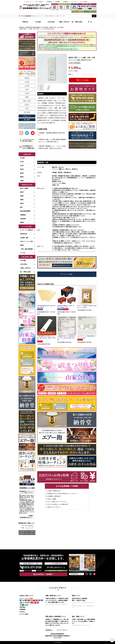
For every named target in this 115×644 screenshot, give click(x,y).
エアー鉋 (22, 253)
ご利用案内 (49, 2)
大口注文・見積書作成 (77, 12)
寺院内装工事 (24, 234)
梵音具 (22, 203)
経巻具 (22, 192)
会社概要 (58, 2)
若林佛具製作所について (77, 574)
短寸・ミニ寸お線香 (59, 27)
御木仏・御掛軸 (24, 188)
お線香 (51, 27)
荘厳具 (22, 196)
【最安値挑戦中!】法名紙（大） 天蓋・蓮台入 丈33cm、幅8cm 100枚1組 (46, 338)
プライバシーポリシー (62, 630)
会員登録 (65, 2)
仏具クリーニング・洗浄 (26, 241)
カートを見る (84, 2)
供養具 (22, 200)
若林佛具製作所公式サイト (26, 518)
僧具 (21, 207)
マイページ (74, 2)
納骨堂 (22, 245)
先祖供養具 (23, 219)
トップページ (28, 2)
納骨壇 (22, 222)
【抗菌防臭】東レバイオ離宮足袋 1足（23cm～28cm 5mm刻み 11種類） (66, 338)
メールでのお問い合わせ (90, 12)
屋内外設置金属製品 (25, 211)
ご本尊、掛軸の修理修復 (26, 249)
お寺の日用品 (45, 27)
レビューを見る (39, 2)
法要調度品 (23, 215)
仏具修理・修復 (24, 238)
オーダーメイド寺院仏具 (26, 230)
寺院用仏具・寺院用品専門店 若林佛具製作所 (30, 27)
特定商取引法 (49, 630)
